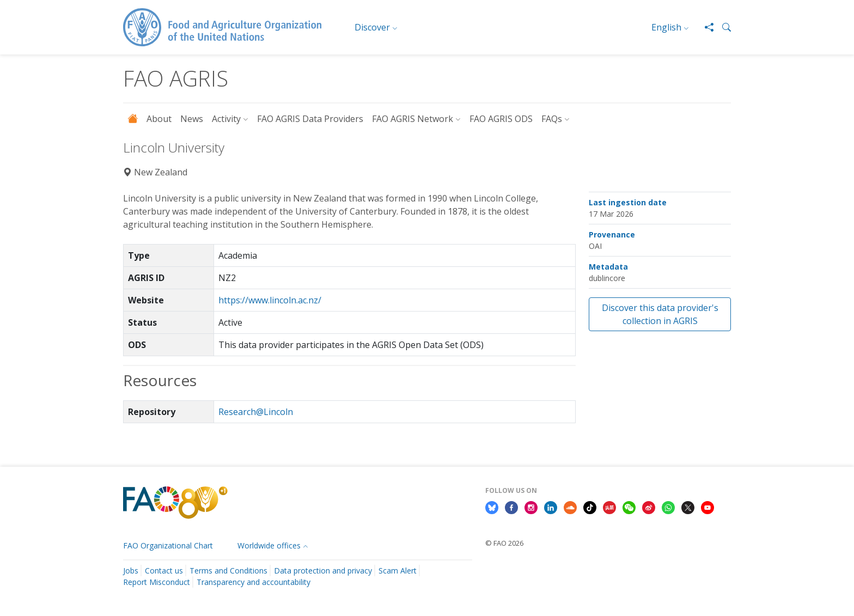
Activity (226, 119)
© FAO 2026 (504, 543)
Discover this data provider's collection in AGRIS (660, 314)
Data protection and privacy (323, 571)
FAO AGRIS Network (413, 119)
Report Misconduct (157, 582)
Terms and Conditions (228, 571)
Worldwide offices (269, 545)
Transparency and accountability (254, 582)
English (666, 27)
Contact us (164, 571)
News (192, 119)
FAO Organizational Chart (168, 545)
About (159, 119)
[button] (722, 27)
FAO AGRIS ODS (501, 119)
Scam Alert (398, 571)
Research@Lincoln (256, 412)
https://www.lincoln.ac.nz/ (270, 300)
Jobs (131, 571)
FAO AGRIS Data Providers (310, 119)
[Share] (705, 27)
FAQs (552, 119)
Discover (372, 27)
